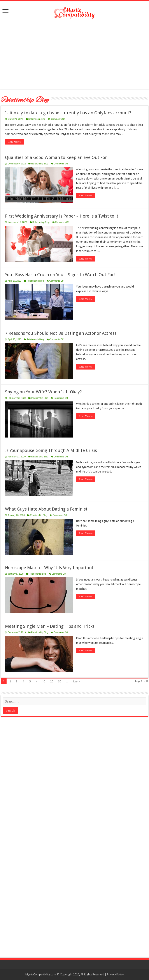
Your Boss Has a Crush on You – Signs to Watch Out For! (60, 275)
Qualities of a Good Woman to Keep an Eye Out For (56, 157)
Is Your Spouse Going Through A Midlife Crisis (51, 450)
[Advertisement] (75, 54)
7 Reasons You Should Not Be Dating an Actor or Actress (61, 333)
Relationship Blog (37, 119)
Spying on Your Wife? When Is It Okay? (43, 392)
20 (52, 681)
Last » (77, 681)
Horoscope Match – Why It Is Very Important (49, 568)
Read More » (15, 142)
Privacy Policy (115, 974)
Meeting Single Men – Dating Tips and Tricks (50, 626)
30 (60, 681)
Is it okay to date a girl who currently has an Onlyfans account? (68, 113)
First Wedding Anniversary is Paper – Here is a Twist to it (62, 216)
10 (44, 681)
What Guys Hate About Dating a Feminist (46, 509)
